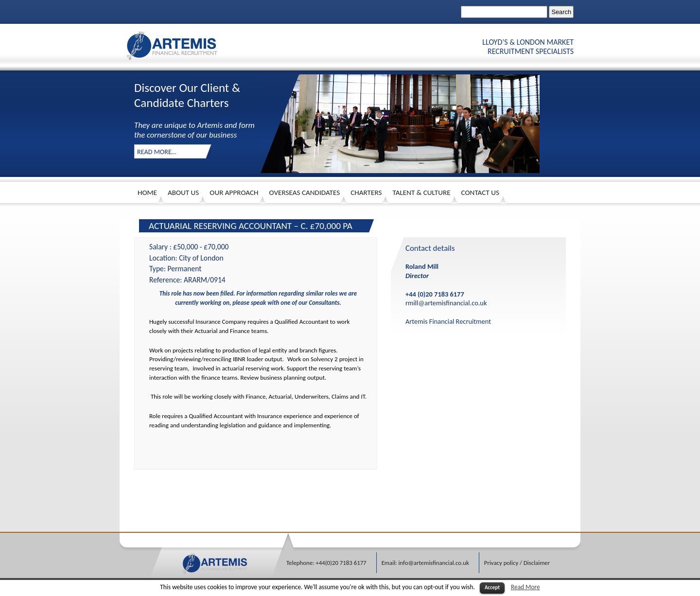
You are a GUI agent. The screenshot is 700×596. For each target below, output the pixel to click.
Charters (366, 193)
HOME (147, 193)
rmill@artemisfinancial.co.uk (446, 303)
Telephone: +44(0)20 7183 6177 (326, 563)
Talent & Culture (421, 193)
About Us (183, 193)
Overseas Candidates (305, 193)
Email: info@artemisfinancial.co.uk (425, 563)
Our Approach (234, 193)
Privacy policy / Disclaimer (517, 563)
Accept (492, 587)
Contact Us (480, 193)
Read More (525, 587)
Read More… (157, 152)
